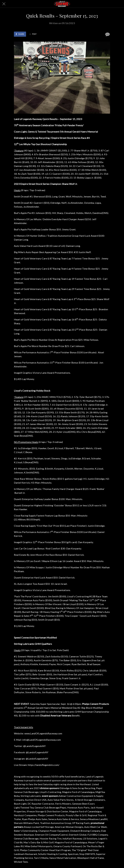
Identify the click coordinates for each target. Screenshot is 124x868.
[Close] (4, 4)
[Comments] (107, 34)
